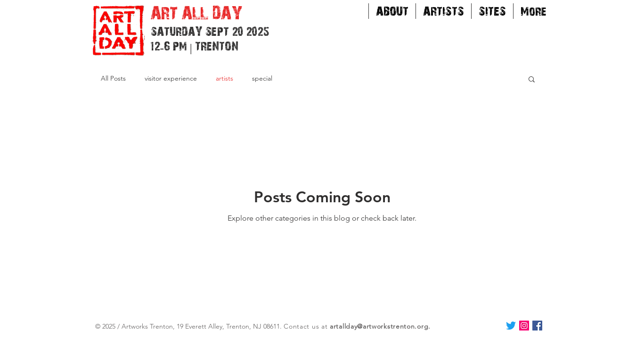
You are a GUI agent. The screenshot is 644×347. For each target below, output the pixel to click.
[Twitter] (511, 326)
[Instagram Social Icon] (524, 326)
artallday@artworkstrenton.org (379, 326)
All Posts (113, 78)
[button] (532, 80)
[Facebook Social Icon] (537, 326)
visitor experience (171, 78)
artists (224, 78)
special (262, 78)
